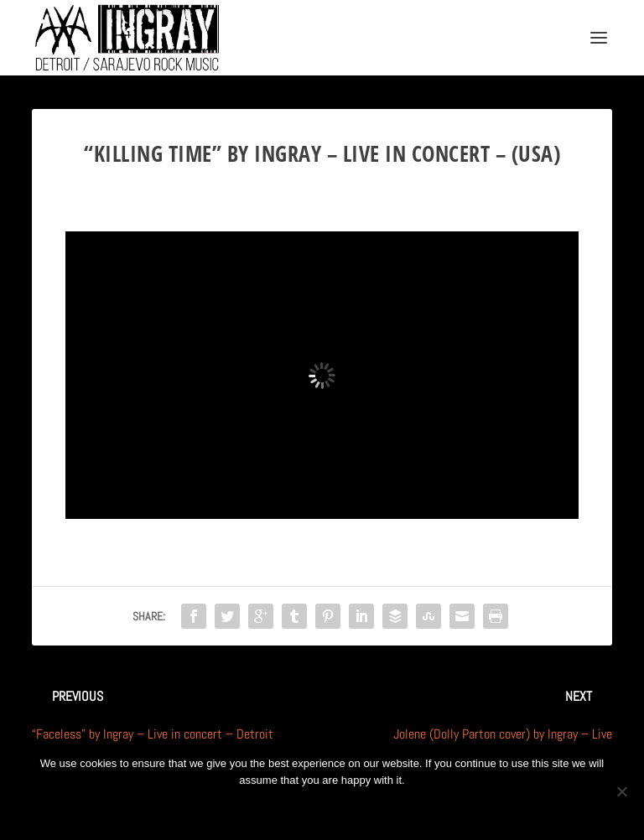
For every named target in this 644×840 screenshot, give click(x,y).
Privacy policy (344, 809)
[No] (621, 791)
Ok (262, 809)
